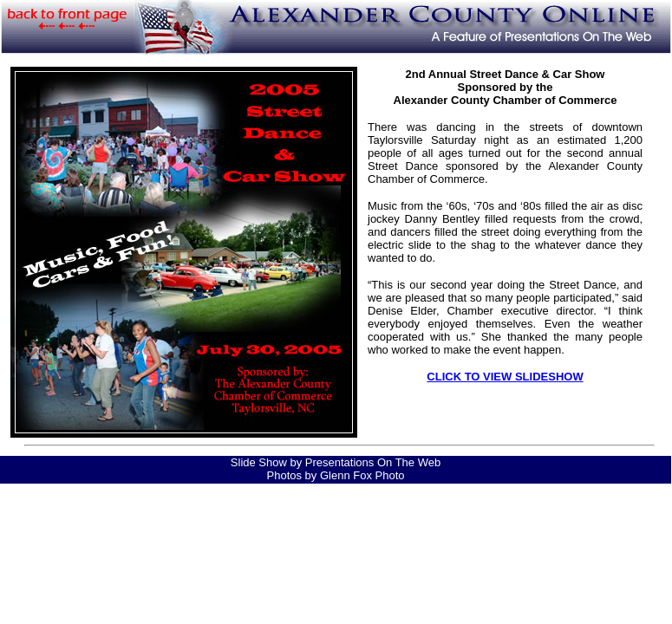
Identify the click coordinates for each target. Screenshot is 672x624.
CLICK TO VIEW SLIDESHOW (505, 377)
